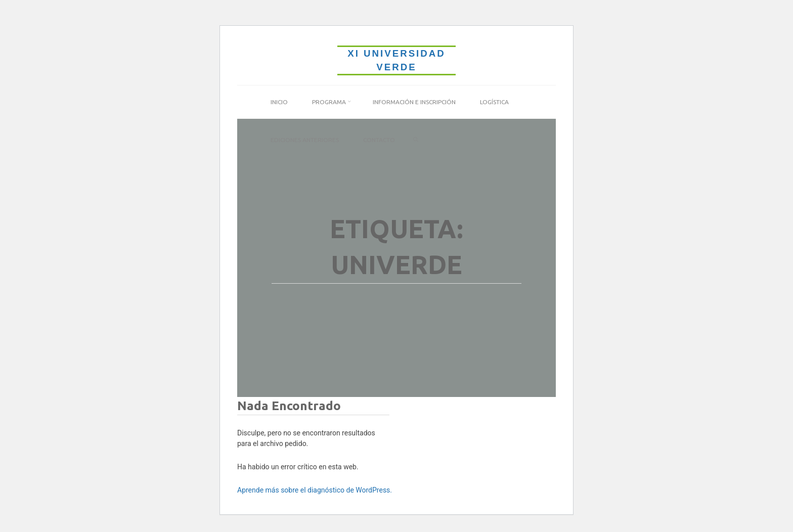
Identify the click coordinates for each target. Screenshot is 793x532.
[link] (416, 140)
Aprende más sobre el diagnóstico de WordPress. (315, 490)
